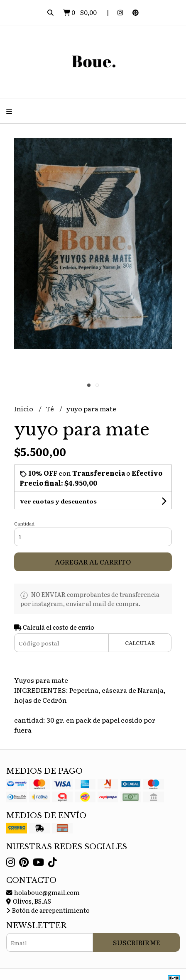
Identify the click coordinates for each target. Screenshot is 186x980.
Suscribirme (137, 942)
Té (50, 408)
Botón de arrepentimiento (48, 910)
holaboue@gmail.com (43, 892)
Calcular (140, 643)
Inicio (24, 408)
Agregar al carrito (93, 562)
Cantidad (24, 523)
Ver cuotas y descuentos (58, 501)
